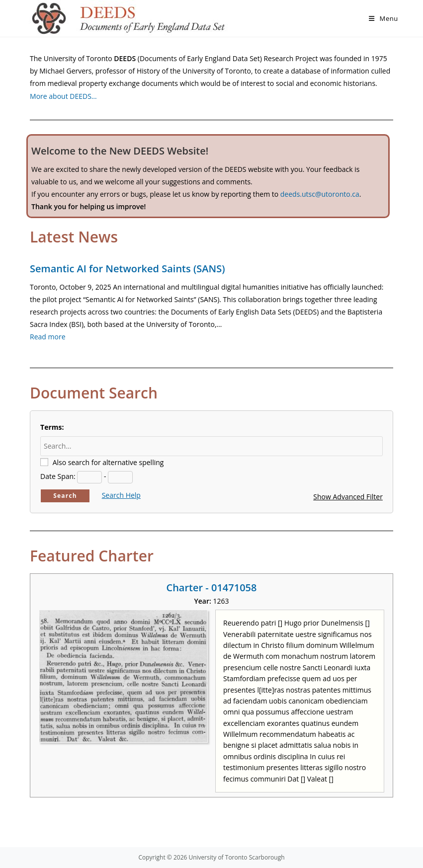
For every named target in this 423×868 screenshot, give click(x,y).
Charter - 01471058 (211, 588)
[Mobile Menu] (383, 18)
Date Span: (58, 476)
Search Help (121, 495)
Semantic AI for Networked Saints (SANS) (127, 269)
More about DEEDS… (63, 96)
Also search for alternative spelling (108, 462)
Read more (47, 337)
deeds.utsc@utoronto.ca (320, 194)
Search (65, 496)
